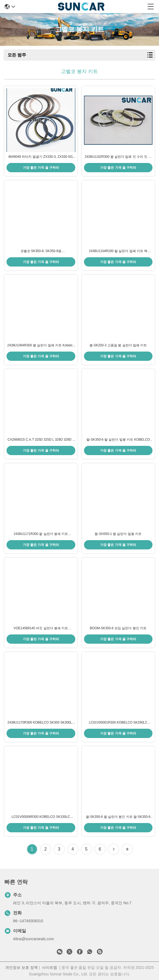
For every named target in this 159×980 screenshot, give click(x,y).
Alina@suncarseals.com (33, 939)
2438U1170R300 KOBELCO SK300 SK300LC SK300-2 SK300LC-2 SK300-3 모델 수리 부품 (41, 723)
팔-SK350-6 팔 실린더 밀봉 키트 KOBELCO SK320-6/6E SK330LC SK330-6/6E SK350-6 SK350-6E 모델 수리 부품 (118, 440)
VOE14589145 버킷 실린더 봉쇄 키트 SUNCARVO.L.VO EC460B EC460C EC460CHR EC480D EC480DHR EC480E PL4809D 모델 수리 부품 (41, 628)
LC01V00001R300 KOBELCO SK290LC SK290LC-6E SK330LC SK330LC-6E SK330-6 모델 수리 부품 (118, 723)
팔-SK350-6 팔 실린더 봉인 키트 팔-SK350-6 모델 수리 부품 (118, 817)
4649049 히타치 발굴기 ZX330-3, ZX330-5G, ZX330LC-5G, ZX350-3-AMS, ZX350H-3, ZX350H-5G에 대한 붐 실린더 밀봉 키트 (41, 157)
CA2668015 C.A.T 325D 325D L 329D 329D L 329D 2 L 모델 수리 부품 (41, 440)
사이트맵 (49, 967)
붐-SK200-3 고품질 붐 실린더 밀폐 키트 (118, 345)
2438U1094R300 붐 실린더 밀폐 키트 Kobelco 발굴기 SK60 (41, 346)
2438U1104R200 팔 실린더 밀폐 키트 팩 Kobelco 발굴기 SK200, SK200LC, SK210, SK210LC (118, 251)
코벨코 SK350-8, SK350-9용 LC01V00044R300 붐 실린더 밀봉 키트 (41, 251)
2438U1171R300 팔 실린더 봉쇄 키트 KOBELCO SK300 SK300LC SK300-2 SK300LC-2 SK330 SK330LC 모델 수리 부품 (41, 534)
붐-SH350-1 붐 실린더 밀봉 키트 (118, 534)
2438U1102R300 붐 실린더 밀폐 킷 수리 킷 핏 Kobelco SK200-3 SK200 (118, 157)
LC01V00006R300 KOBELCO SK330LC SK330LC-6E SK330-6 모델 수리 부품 (41, 817)
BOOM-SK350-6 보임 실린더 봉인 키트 (118, 628)
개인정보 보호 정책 (21, 967)
